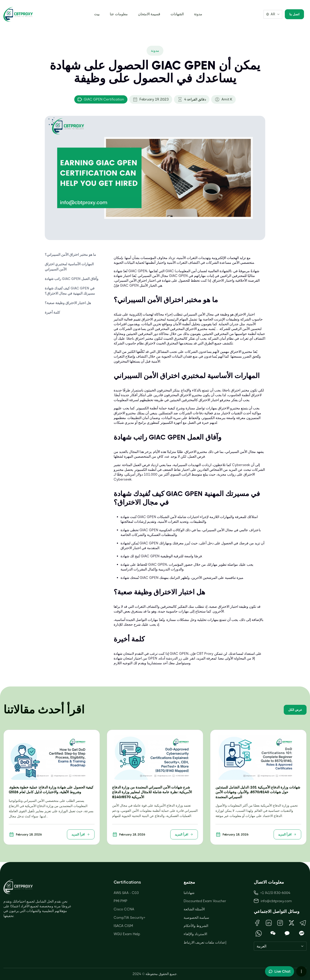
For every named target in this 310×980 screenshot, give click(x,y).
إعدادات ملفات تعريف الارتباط (205, 942)
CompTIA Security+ (129, 918)
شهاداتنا (189, 893)
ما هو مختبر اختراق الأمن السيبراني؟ (70, 255)
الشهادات (177, 14)
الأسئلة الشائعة (194, 909)
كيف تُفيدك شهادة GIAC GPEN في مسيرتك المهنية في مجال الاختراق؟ (70, 291)
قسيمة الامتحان (149, 14)
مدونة (198, 14)
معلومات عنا (119, 14)
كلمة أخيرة (52, 312)
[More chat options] (301, 971)
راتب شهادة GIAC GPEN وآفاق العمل (72, 279)
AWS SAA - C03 (126, 893)
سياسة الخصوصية (196, 918)
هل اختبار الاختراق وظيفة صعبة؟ (68, 303)
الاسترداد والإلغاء (195, 934)
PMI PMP (121, 901)
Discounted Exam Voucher (205, 901)
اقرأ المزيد (81, 834)
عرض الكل (295, 710)
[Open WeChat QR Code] (273, 933)
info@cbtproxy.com (276, 901)
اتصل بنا (294, 14)
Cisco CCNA (124, 909)
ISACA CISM (123, 926)
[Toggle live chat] (280, 971)
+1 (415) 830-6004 (272, 893)
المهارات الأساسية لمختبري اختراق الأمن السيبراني (69, 267)
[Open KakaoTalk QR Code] (287, 933)
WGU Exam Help (127, 934)
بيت (97, 14)
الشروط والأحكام (196, 926)
